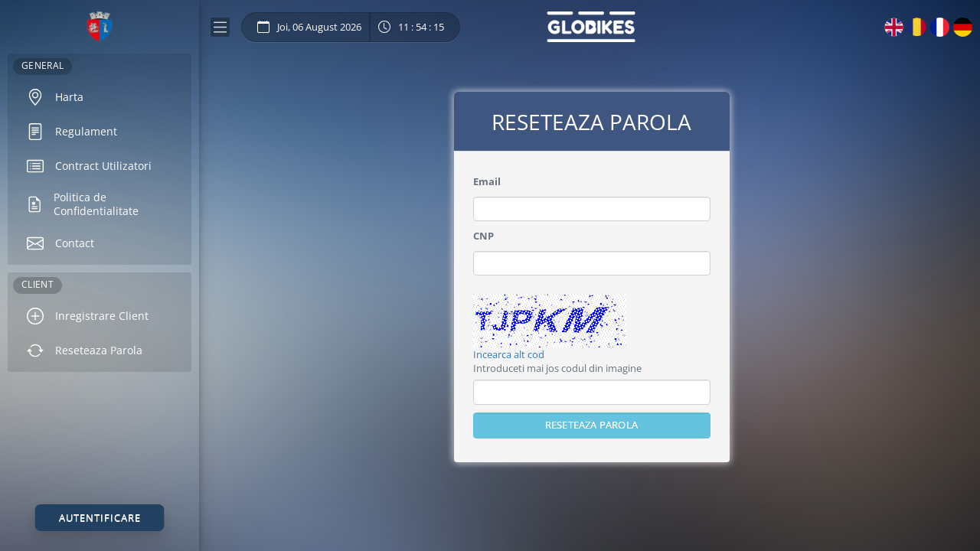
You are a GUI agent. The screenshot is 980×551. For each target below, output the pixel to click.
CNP (483, 236)
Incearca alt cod (509, 354)
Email (487, 181)
